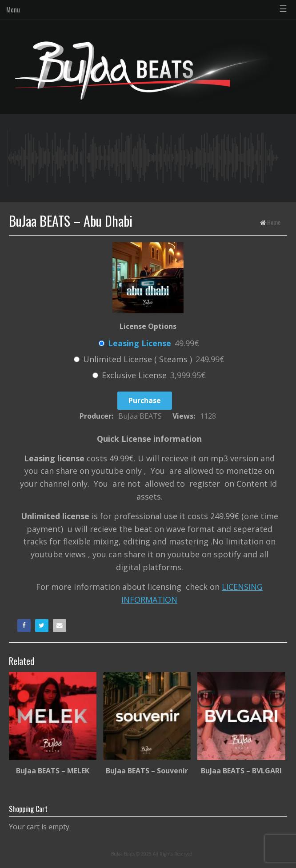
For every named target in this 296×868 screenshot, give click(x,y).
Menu (13, 9)
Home (274, 222)
